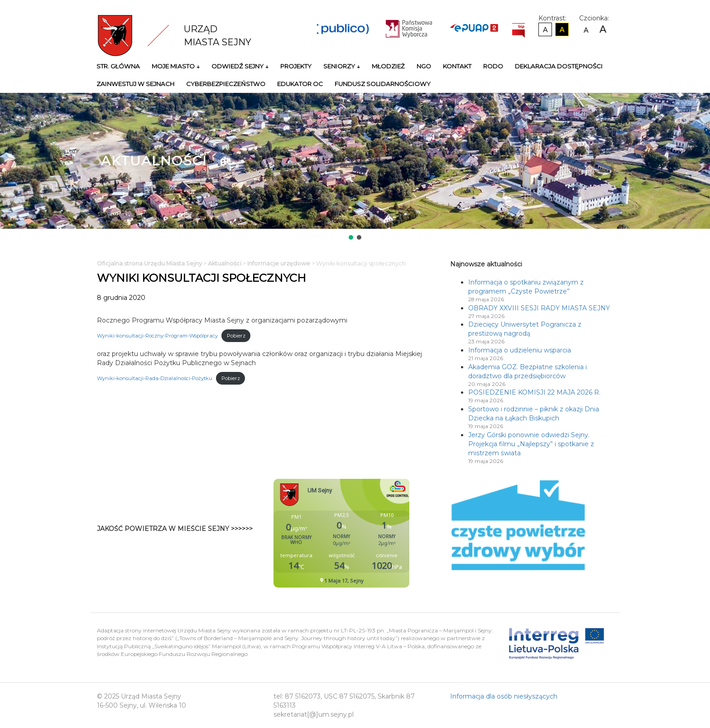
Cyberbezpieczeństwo (226, 84)
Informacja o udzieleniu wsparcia (520, 350)
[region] (355, 167)
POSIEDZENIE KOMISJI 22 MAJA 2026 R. (534, 392)
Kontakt (457, 66)
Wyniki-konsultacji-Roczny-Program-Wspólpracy (157, 336)
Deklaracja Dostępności (559, 66)
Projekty (296, 66)
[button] (351, 237)
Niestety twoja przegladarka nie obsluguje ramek (364, 533)
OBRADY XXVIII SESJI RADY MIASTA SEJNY (539, 308)
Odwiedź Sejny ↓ (240, 66)
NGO (424, 66)
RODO (493, 66)
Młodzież (388, 66)
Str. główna (118, 66)
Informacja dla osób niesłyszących (504, 696)
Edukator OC (300, 84)
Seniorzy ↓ (342, 66)
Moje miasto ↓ (176, 66)
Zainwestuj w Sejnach (135, 84)
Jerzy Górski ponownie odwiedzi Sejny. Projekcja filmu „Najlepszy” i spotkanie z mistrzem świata (531, 444)
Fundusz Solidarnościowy (383, 84)
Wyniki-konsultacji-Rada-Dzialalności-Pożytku (155, 378)
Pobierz (236, 336)
